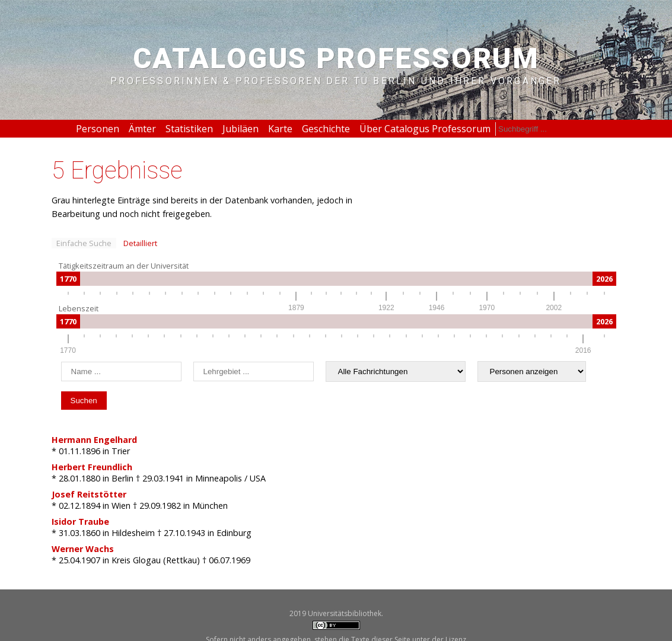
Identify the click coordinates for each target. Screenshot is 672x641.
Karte (280, 129)
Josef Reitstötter (89, 494)
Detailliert (140, 243)
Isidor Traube (80, 522)
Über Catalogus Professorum (425, 129)
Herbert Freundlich (92, 467)
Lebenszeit (79, 308)
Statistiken (189, 129)
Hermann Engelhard (94, 440)
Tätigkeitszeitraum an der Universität (124, 266)
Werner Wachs (83, 549)
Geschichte (326, 129)
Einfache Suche (84, 243)
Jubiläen (241, 129)
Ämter (142, 129)
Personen (98, 129)
